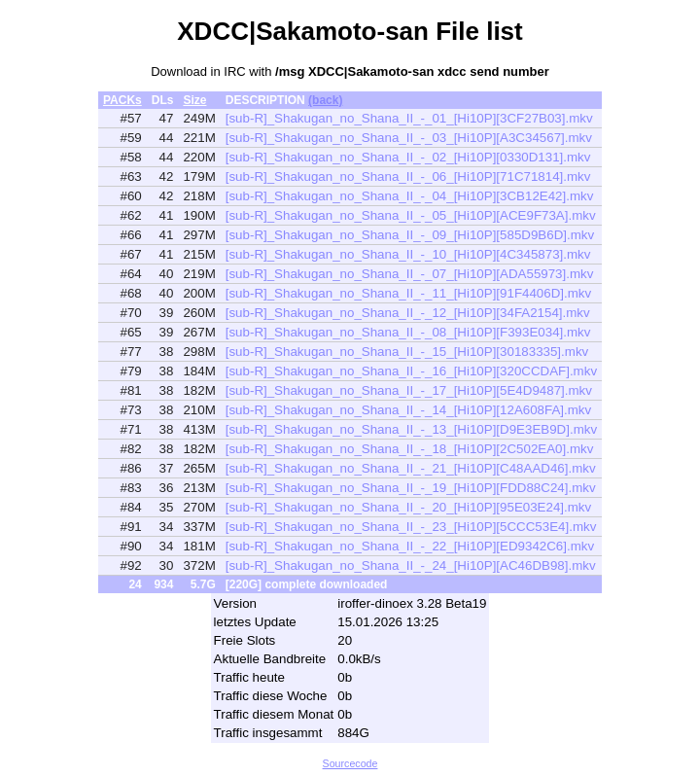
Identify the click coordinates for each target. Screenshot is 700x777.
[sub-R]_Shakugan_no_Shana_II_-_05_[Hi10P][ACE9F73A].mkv (411, 215)
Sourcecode (350, 763)
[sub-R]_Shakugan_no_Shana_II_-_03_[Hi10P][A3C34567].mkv (409, 138)
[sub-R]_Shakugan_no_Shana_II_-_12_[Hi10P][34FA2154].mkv (408, 313)
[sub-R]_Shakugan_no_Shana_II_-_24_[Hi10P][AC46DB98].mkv (411, 565)
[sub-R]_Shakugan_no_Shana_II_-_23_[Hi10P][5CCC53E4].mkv (411, 527)
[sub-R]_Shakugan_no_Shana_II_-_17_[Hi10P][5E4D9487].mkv (409, 390)
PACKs (122, 100)
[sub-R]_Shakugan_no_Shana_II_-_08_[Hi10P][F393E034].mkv (408, 332)
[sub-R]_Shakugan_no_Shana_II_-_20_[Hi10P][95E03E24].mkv (408, 507)
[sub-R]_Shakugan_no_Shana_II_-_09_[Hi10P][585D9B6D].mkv (410, 235)
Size (194, 100)
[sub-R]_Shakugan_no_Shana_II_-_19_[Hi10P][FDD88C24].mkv (411, 488)
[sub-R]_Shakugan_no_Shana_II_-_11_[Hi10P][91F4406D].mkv (408, 293)
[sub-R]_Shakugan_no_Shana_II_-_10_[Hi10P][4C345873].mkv (408, 254)
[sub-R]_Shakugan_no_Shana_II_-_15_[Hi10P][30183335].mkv (407, 352)
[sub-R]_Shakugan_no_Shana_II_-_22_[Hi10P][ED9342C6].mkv (410, 546)
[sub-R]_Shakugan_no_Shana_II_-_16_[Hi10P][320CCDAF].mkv (411, 371)
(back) (325, 100)
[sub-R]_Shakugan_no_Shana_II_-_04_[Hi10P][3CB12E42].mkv (410, 196)
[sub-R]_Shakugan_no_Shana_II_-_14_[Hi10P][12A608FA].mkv (408, 410)
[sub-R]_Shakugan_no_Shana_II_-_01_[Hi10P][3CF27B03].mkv (409, 118)
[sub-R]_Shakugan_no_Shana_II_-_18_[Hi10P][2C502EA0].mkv (410, 449)
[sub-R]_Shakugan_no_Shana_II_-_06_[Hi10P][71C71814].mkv (408, 177)
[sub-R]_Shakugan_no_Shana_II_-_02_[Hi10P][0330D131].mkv (408, 157)
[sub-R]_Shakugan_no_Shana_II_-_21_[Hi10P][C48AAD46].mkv (411, 468)
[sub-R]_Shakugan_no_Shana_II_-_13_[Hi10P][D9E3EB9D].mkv (411, 429)
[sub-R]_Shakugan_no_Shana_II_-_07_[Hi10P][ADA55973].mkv (410, 274)
